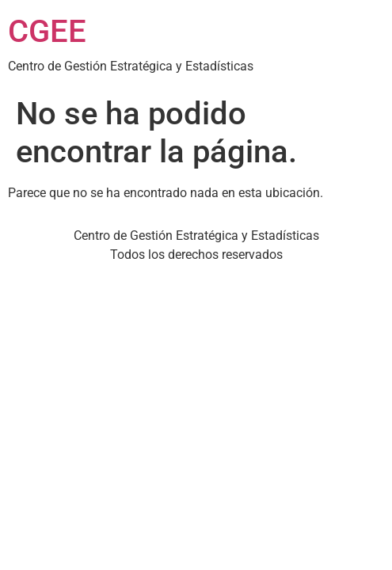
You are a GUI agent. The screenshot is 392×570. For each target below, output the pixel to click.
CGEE (47, 31)
